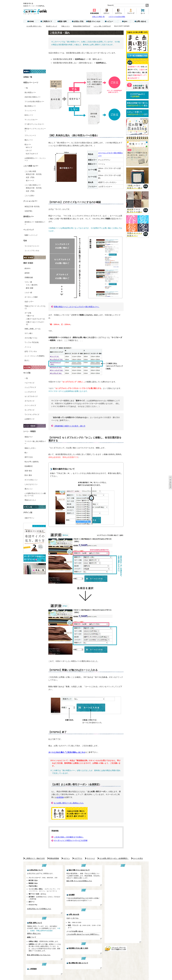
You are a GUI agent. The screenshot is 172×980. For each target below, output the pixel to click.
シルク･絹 (28, 293)
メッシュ (28, 347)
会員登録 (60, 797)
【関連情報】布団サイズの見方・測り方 (70, 426)
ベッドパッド (29, 230)
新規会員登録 (54, 858)
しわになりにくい (31, 484)
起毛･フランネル (31, 351)
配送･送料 (63, 21)
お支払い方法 (78, 21)
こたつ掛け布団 (30, 171)
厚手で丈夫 (29, 457)
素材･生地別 (28, 263)
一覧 (26, 88)
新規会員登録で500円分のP (82, 26)
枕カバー (28, 144)
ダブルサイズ (29, 401)
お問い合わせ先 (74, 914)
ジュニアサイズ (30, 387)
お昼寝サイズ (29, 419)
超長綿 (27, 273)
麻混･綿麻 (30, 288)
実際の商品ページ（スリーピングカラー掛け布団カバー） (77, 307)
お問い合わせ (141, 21)
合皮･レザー (29, 302)
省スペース (30, 181)
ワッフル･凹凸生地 (32, 342)
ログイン (67, 858)
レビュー (110, 21)
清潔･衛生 (28, 471)
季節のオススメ (30, 500)
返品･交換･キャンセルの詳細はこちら (79, 881)
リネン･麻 (28, 282)
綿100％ (28, 268)
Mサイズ (29, 147)
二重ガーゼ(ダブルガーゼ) (35, 319)
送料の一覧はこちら (34, 933)
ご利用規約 (33, 969)
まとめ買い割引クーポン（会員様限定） (114, 858)
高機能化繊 (29, 277)
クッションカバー (30, 201)
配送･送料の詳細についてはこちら (39, 955)
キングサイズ (29, 410)
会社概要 (72, 895)
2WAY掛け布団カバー (33, 97)
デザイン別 (28, 512)
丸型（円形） (31, 177)
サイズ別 (27, 373)
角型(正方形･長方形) (32, 207)
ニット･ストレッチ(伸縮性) (35, 356)
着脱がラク (29, 437)
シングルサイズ (30, 392)
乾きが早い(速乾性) (32, 462)
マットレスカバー (31, 120)
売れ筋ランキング (52, 26)
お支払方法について (36, 870)
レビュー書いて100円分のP (102, 26)
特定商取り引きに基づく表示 (78, 948)
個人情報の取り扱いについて (78, 963)
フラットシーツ (30, 135)
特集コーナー (66, 26)
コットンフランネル (32, 251)
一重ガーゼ (30, 316)
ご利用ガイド (47, 21)
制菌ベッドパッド (31, 235)
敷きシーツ (29, 140)
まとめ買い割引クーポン (34, 26)
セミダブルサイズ (31, 396)
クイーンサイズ (30, 405)
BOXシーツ (29, 115)
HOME (32, 21)
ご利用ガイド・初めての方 (35, 858)
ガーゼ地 (28, 313)
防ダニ (27, 360)
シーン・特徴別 (29, 431)
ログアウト (78, 858)
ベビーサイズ (29, 383)
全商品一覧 (28, 77)
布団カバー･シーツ (31, 83)
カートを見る (138, 858)
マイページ (91, 858)
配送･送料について (36, 923)
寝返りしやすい (30, 448)
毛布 (25, 241)
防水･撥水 (28, 475)
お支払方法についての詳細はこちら (39, 909)
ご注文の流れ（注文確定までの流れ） (69, 837)
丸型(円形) (28, 211)
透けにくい (29, 489)
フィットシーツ (30, 111)
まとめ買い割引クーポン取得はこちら (69, 803)
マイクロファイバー (32, 246)
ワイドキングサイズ (32, 414)
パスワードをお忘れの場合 (117, 17)
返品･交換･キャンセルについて (79, 870)
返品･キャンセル (94, 21)
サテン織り (29, 333)
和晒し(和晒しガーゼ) (32, 329)
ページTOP (170, 482)
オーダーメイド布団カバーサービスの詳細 (71, 840)
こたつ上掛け (29, 196)
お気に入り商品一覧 (98, 17)
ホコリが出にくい (31, 480)
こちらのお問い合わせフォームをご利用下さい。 (83, 934)
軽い (26, 453)
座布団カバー (29, 216)
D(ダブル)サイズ (32, 154)
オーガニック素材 (31, 297)
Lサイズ (29, 151)
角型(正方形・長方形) (34, 174)
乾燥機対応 (29, 466)
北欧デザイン (29, 518)
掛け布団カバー (30, 92)
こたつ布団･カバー (31, 166)
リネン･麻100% (32, 285)
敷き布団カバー (30, 106)
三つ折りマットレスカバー (34, 124)
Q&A (126, 21)
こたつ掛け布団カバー (33, 185)
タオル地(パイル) (31, 338)
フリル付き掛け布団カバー (34, 102)
